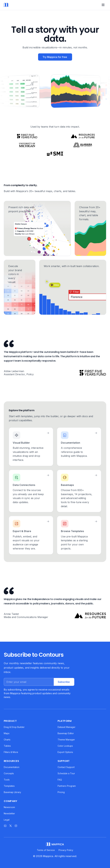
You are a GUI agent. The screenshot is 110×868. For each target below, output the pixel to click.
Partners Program (67, 786)
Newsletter (9, 813)
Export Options (65, 752)
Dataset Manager (66, 727)
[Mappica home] (6, 5)
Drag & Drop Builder (14, 727)
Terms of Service (46, 850)
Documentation (12, 767)
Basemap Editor (66, 733)
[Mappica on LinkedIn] (5, 826)
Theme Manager (66, 740)
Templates (9, 786)
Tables (7, 746)
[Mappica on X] (11, 826)
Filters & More (11, 752)
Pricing (61, 792)
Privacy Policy (66, 850)
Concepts (9, 773)
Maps (7, 733)
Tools (7, 780)
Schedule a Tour (66, 773)
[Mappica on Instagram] (16, 826)
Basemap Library (12, 792)
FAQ (60, 780)
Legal (7, 820)
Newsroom (9, 807)
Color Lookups (65, 746)
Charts (7, 740)
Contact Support (66, 767)
